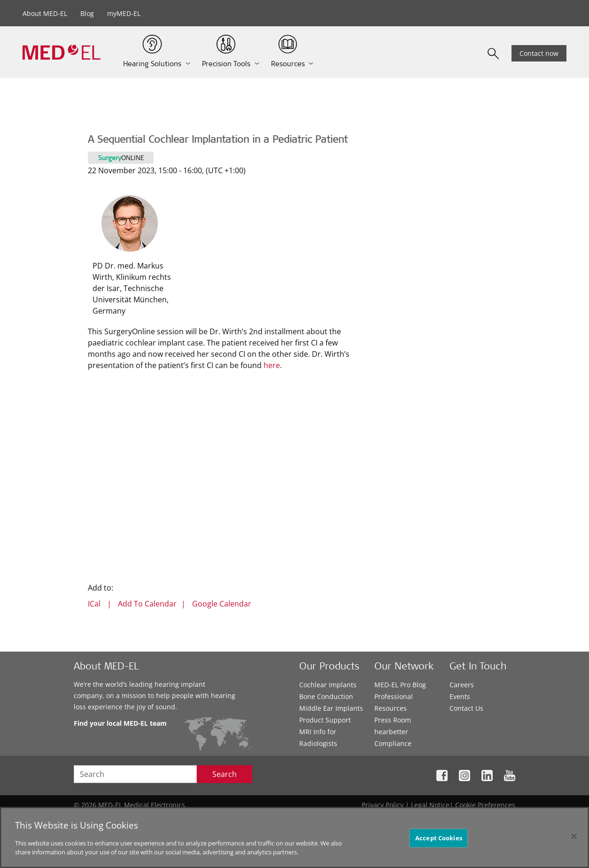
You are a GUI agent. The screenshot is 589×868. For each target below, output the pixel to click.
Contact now (539, 53)
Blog (87, 13)
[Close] (574, 836)
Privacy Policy (383, 805)
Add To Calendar (147, 604)
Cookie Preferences (485, 805)
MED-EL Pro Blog (400, 685)
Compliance (393, 743)
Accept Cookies (439, 837)
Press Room (393, 720)
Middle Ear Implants (331, 708)
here (272, 365)
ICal (94, 604)
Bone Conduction (326, 696)
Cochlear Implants (328, 685)
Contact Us (466, 708)
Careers (462, 685)
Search (225, 774)
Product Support (325, 720)
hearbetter (391, 732)
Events (460, 696)
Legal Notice (430, 805)
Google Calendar (222, 604)
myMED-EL (124, 13)
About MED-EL (45, 13)
